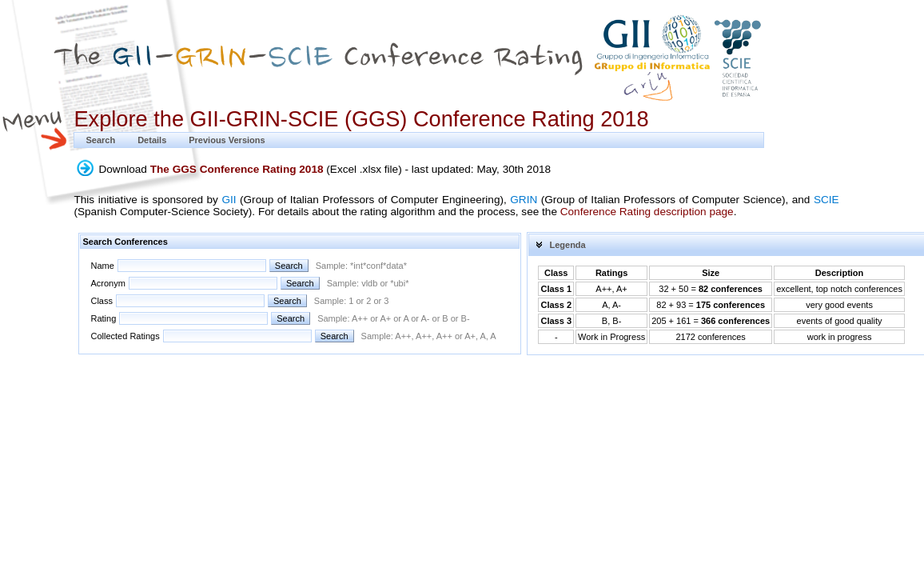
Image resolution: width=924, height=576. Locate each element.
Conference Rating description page (647, 212)
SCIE (826, 200)
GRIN (524, 200)
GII (229, 200)
